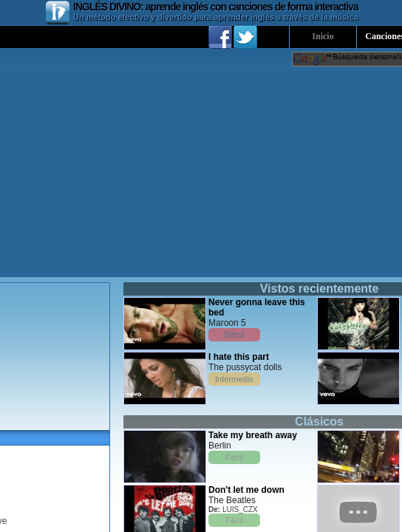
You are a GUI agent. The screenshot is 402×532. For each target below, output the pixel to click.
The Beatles (232, 500)
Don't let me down (246, 490)
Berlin (220, 446)
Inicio (323, 36)
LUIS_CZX (240, 509)
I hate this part (239, 357)
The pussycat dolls (245, 367)
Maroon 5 (227, 323)
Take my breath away (253, 435)
